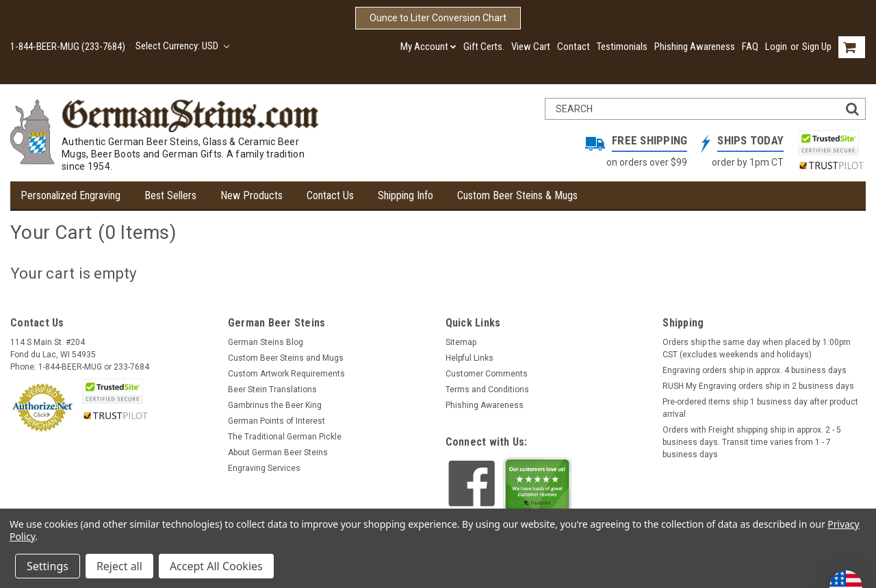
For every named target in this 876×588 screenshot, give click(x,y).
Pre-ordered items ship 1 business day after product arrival (760, 408)
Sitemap (461, 342)
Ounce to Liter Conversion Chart (438, 18)
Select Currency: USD (182, 46)
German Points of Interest (276, 421)
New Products (252, 195)
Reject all (119, 566)
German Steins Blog (266, 342)
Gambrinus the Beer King (275, 405)
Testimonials (622, 47)
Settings (48, 566)
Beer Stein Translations (272, 389)
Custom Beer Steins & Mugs (517, 195)
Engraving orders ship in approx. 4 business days (755, 370)
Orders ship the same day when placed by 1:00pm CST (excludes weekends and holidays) (757, 348)
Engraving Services (264, 468)
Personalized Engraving (70, 195)
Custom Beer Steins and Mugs (286, 358)
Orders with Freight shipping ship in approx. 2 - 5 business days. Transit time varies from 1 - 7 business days (752, 442)
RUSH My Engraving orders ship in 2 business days (758, 386)
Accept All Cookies (216, 566)
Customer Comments (487, 374)
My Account (428, 47)
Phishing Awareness (695, 47)
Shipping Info (405, 195)
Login (776, 47)
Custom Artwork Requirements (286, 374)
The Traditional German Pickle (285, 437)
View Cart (531, 47)
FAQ (750, 47)
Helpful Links (469, 358)
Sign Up (817, 47)
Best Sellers (170, 195)
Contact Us (330, 195)
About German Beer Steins (278, 452)
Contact (574, 47)
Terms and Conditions (487, 389)
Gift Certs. (484, 47)
